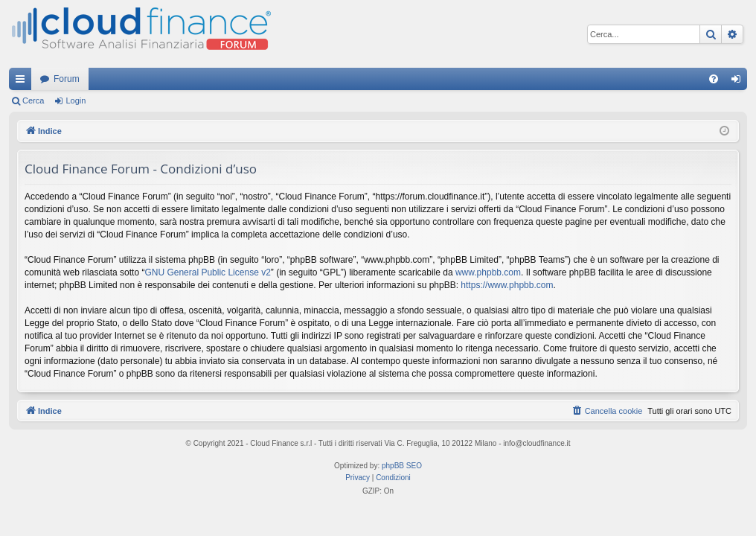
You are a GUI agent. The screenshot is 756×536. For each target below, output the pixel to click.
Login (76, 100)
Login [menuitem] (739, 82)
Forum (67, 79)
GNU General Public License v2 (207, 272)
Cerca (33, 100)
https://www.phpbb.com (507, 285)
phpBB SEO (402, 466)
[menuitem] (714, 79)
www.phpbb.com (488, 272)
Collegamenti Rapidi (23, 82)
